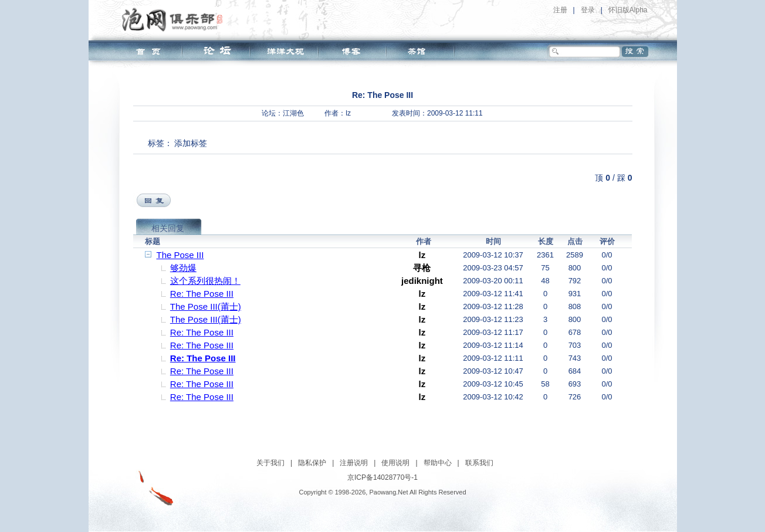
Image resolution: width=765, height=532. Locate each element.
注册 (560, 10)
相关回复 (168, 228)
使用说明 (395, 463)
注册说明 (354, 463)
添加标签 (191, 143)
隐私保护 (312, 463)
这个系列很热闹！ (205, 281)
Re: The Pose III (202, 294)
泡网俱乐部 (175, 19)
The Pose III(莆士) (206, 306)
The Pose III (180, 255)
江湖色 (293, 113)
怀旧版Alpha (628, 10)
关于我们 (270, 463)
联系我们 (479, 463)
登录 (588, 10)
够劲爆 (183, 268)
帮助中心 (438, 463)
